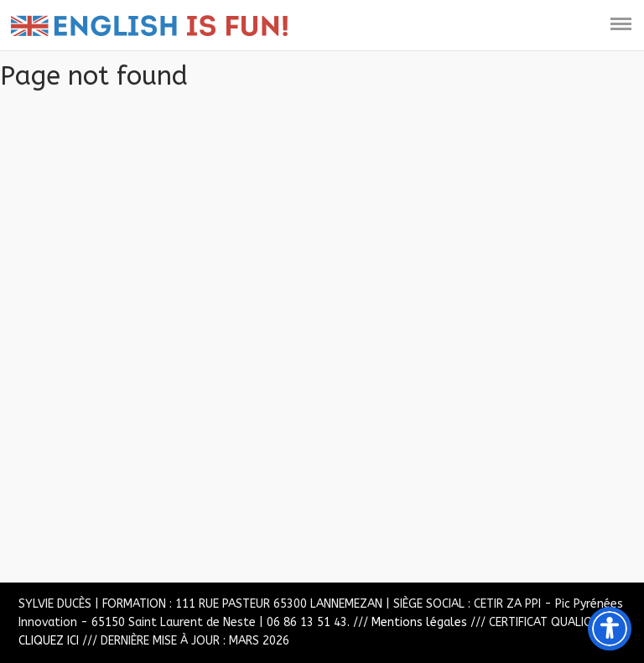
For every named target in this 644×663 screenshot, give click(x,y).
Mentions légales (419, 622)
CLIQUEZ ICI (49, 641)
